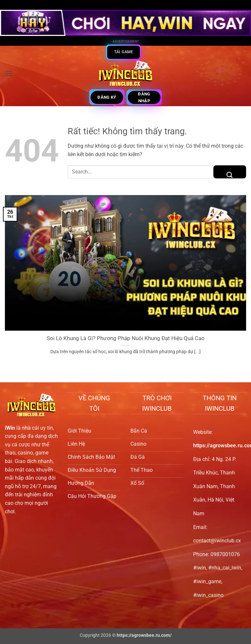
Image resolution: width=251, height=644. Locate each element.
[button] (9, 73)
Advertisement (126, 41)
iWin (10, 428)
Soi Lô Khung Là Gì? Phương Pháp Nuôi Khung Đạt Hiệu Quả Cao (126, 338)
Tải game (124, 52)
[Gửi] (230, 172)
